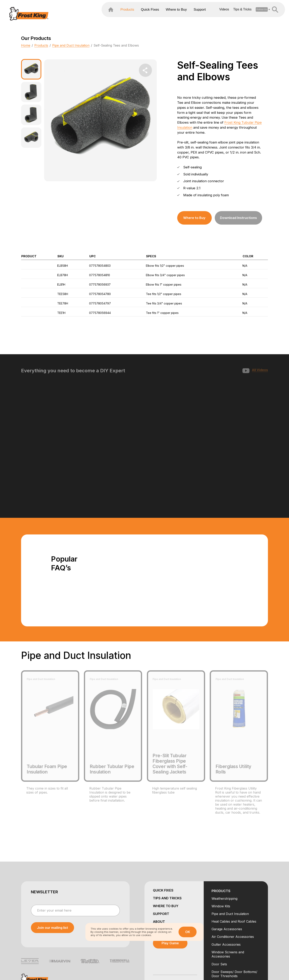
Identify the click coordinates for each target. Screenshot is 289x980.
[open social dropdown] (248, 15)
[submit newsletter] (52, 880)
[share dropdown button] (146, 70)
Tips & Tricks (229, 15)
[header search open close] (262, 15)
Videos (211, 15)
